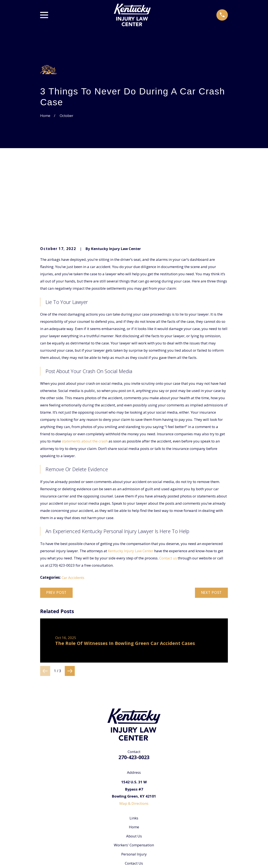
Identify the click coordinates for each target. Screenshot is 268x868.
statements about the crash (85, 376)
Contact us (168, 493)
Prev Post (56, 528)
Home (134, 762)
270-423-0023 (134, 692)
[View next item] (70, 606)
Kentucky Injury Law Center (131, 486)
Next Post (212, 528)
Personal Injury (134, 789)
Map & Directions (134, 738)
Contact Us (134, 798)
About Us (134, 771)
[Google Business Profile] (123, 821)
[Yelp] (145, 821)
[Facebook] (134, 821)
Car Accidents (73, 512)
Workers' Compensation (134, 780)
